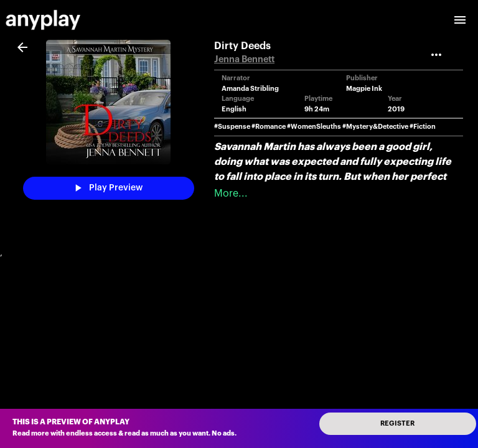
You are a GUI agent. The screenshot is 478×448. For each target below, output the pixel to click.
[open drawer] (460, 20)
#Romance (269, 127)
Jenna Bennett (244, 59)
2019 (396, 109)
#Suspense (232, 127)
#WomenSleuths (314, 127)
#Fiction (423, 127)
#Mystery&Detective (375, 127)
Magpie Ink (364, 89)
